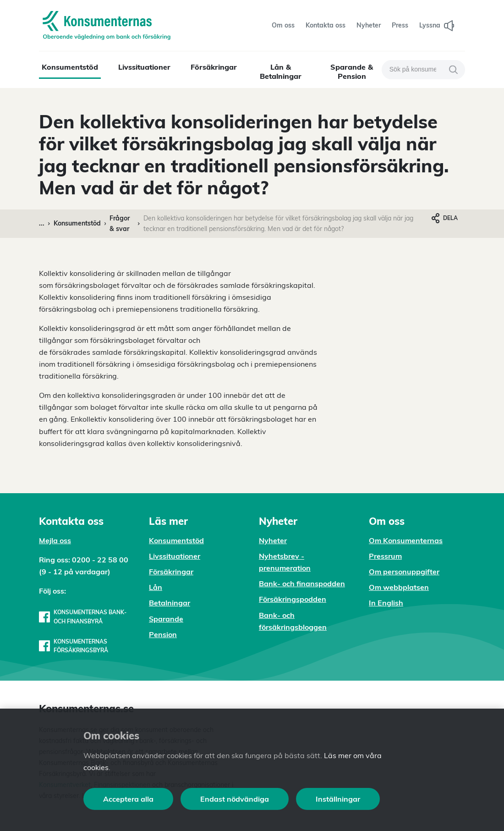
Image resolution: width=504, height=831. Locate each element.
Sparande (166, 619)
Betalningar (170, 603)
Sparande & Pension (352, 72)
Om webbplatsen (399, 587)
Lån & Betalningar (281, 72)
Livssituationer (144, 67)
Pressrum (385, 556)
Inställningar (338, 799)
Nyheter (273, 540)
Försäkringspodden (293, 599)
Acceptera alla (128, 799)
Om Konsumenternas (406, 540)
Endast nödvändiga (235, 799)
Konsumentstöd (70, 67)
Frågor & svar (120, 223)
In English (386, 603)
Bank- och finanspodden (302, 583)
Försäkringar (214, 67)
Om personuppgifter (404, 572)
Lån (156, 587)
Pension (163, 634)
